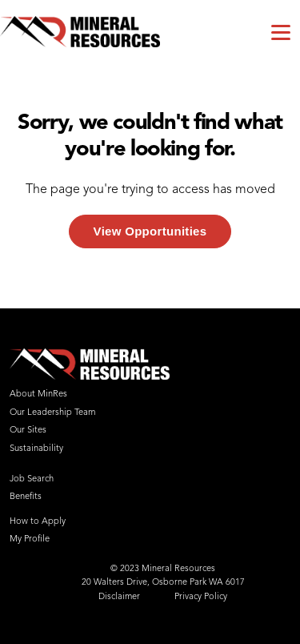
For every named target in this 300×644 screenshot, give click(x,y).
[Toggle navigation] (281, 32)
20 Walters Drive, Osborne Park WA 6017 (163, 583)
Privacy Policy (201, 597)
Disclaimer (119, 597)
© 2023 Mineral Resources (163, 569)
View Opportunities (150, 231)
